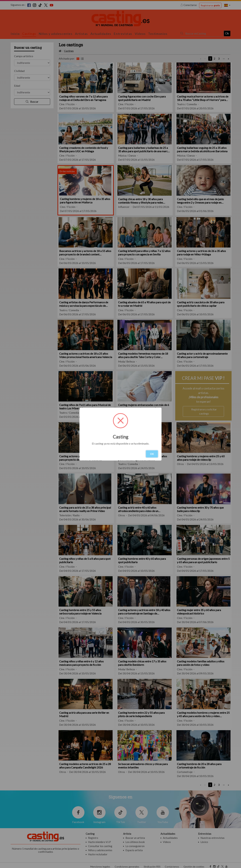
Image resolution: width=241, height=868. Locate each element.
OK (152, 454)
